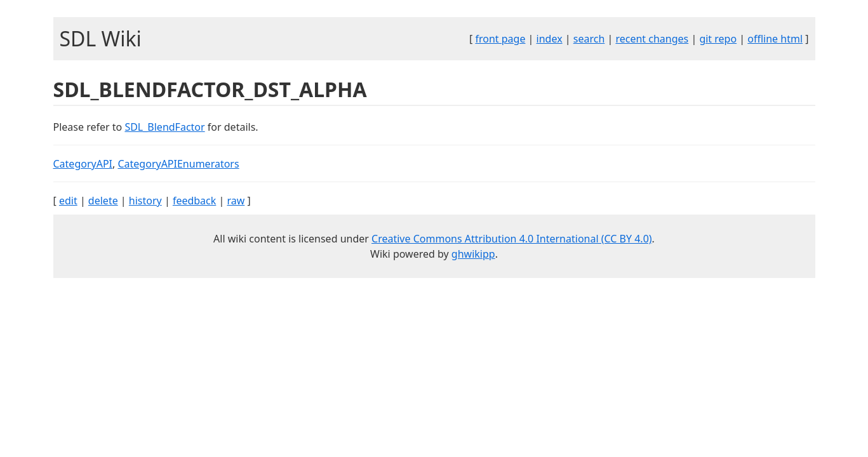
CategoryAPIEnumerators (178, 164)
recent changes (652, 39)
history (145, 201)
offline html (775, 39)
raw (236, 201)
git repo (718, 39)
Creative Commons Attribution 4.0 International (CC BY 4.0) (512, 239)
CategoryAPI (83, 164)
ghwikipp (473, 254)
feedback (194, 201)
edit (68, 201)
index (550, 39)
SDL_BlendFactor (164, 127)
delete (103, 201)
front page (500, 39)
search (589, 39)
